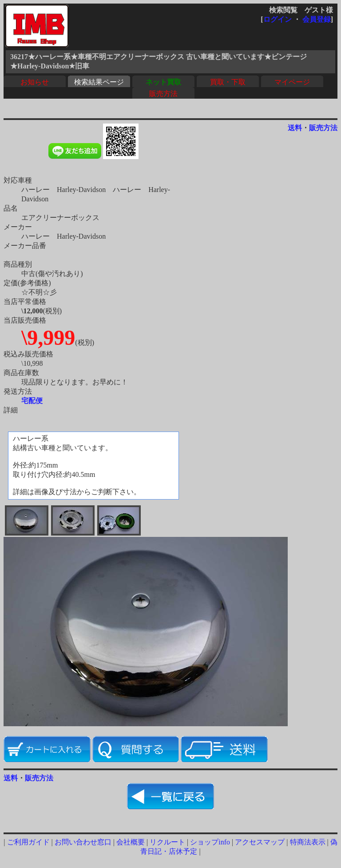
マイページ (292, 82)
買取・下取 (228, 82)
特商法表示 (308, 842)
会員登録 (317, 19)
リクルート (167, 842)
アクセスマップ (260, 842)
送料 (295, 128)
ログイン (278, 19)
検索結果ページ (99, 82)
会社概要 (131, 842)
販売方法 (163, 94)
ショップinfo (210, 842)
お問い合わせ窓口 (83, 842)
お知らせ (35, 82)
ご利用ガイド (28, 842)
